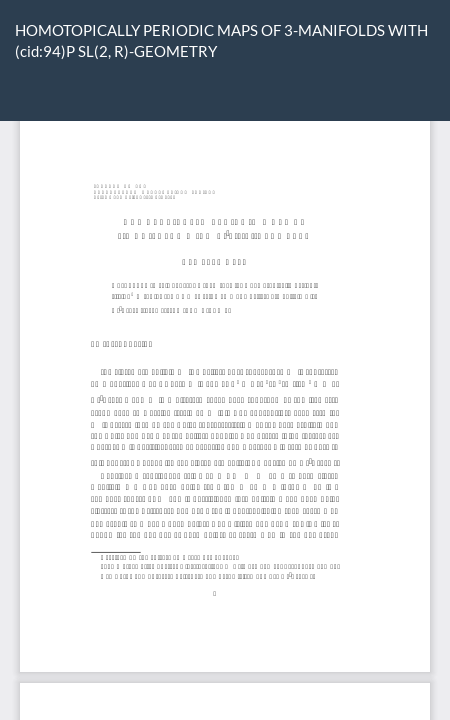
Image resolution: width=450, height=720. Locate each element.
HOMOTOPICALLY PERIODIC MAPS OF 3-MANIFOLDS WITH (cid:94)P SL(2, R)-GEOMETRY (221, 40)
